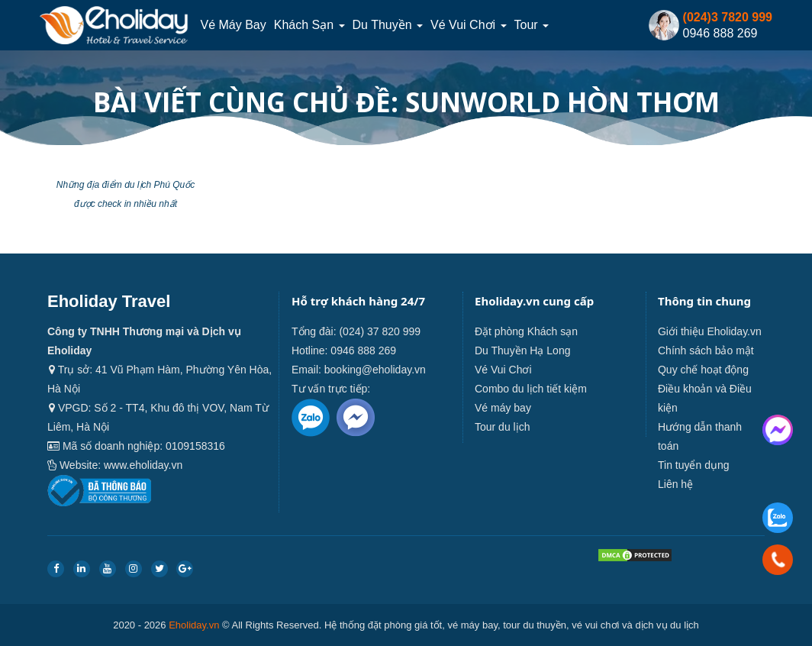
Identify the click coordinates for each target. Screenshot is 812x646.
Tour (532, 25)
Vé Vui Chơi (468, 25)
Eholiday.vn (194, 625)
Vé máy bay (233, 25)
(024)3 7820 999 (728, 17)
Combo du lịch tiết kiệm (531, 389)
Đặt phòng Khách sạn (526, 331)
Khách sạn (309, 25)
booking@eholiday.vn (375, 370)
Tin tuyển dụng (694, 465)
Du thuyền (388, 25)
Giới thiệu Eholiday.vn (710, 331)
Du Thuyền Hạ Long (522, 350)
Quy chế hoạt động (703, 370)
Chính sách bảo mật (706, 350)
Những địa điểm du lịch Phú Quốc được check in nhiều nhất (126, 194)
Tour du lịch (502, 427)
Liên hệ (675, 484)
